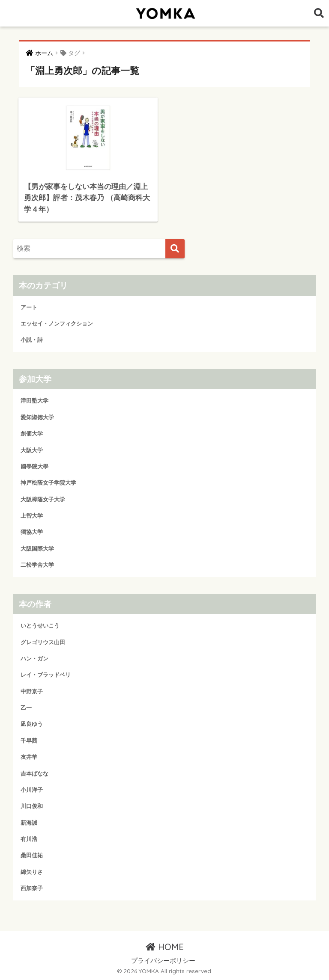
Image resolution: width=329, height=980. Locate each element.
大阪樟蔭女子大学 (43, 499)
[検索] (175, 249)
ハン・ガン (34, 659)
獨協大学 (32, 532)
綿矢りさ (32, 872)
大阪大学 (32, 450)
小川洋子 (32, 790)
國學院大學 (34, 466)
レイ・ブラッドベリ (46, 675)
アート (29, 307)
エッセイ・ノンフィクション (57, 324)
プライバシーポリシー (163, 961)
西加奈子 (32, 888)
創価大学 (32, 434)
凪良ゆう (32, 724)
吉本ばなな (34, 774)
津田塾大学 (34, 401)
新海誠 (29, 823)
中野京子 (32, 691)
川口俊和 (32, 806)
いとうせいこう (40, 626)
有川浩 (29, 839)
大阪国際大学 (37, 549)
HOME (165, 947)
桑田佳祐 (32, 855)
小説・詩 (32, 340)
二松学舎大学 (37, 565)
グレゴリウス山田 (43, 642)
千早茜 (29, 741)
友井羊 (29, 757)
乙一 (26, 708)
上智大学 (32, 516)
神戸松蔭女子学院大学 (48, 483)
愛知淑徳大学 (37, 417)
